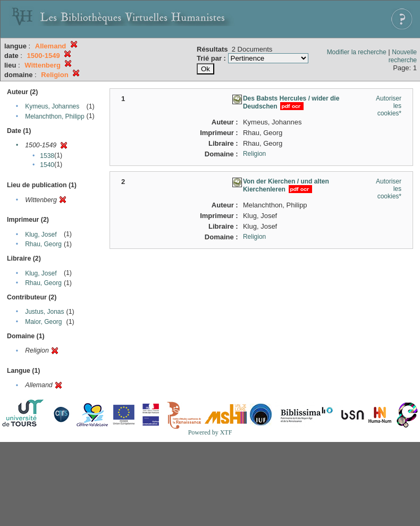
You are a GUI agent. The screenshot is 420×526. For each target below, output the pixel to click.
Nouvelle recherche (403, 56)
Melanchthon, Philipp (54, 116)
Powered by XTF (210, 432)
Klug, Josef (41, 235)
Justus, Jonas (44, 312)
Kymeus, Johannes (52, 106)
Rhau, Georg (43, 244)
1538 (47, 156)
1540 (47, 165)
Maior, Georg (43, 322)
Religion (254, 154)
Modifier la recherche (357, 52)
